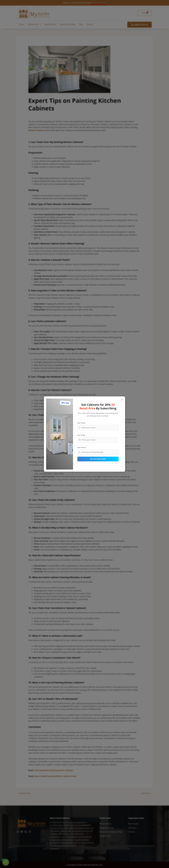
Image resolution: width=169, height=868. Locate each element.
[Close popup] (122, 400)
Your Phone (82, 447)
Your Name (81, 423)
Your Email (81, 435)
